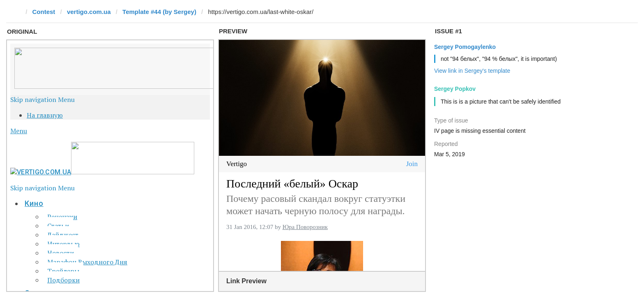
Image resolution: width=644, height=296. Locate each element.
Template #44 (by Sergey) (159, 12)
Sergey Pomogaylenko (465, 47)
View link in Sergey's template (472, 71)
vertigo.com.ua (89, 12)
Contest (44, 12)
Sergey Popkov (455, 89)
